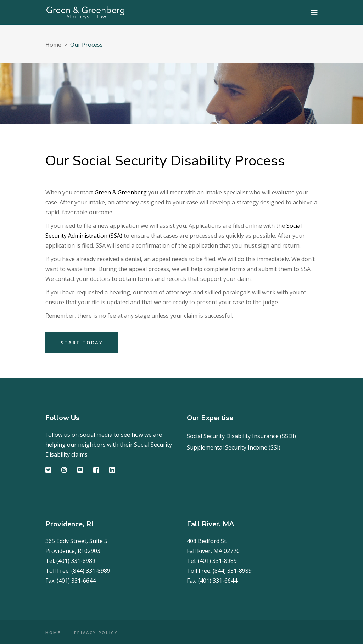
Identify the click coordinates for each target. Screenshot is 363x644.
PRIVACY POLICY (96, 632)
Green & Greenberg (121, 192)
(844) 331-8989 (91, 571)
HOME (53, 632)
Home (53, 45)
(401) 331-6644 (76, 581)
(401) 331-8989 (76, 561)
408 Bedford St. (207, 541)
